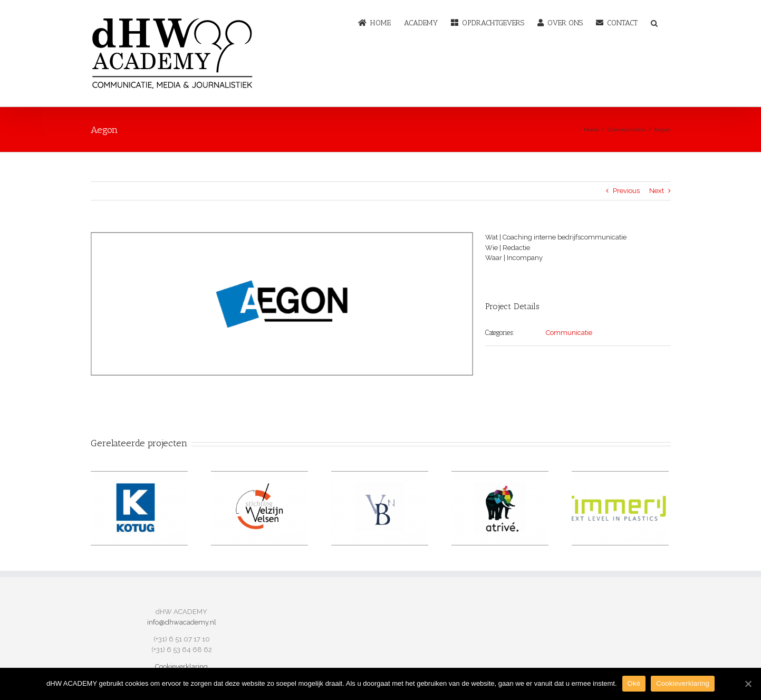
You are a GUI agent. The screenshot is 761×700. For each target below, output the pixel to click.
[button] (654, 22)
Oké (634, 683)
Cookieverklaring (181, 667)
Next (657, 191)
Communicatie (569, 333)
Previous (626, 191)
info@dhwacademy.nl (182, 622)
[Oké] (748, 684)
